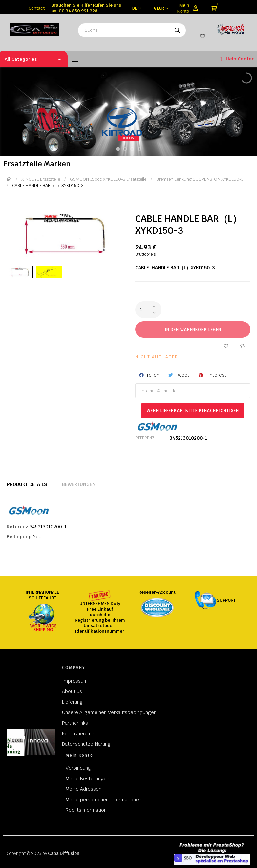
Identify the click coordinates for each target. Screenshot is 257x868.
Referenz (145, 438)
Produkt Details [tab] (27, 484)
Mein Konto (183, 8)
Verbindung (78, 768)
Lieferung (72, 702)
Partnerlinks (75, 723)
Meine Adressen (84, 789)
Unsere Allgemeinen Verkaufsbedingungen (109, 712)
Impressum (75, 681)
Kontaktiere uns (79, 734)
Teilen (153, 375)
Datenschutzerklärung (86, 744)
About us (72, 691)
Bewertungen (79, 484)
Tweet (182, 375)
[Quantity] (148, 310)
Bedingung (19, 537)
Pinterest (216, 375)
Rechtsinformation (86, 810)
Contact (37, 8)
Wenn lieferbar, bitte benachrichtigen (193, 411)
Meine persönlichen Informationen (104, 800)
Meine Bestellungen (87, 779)
